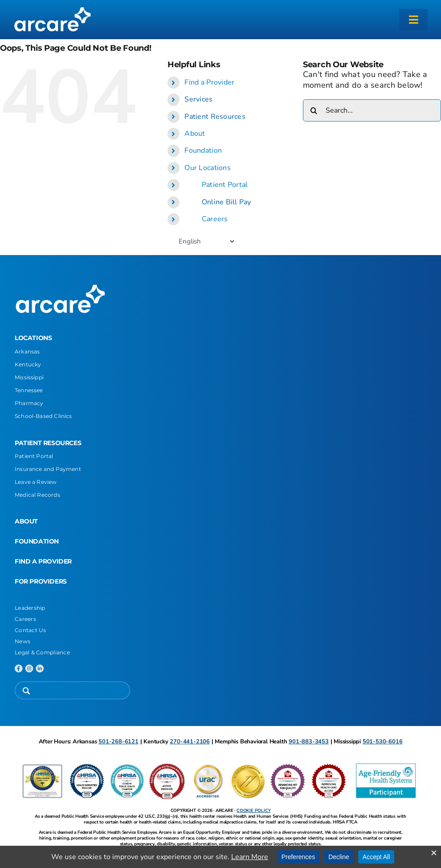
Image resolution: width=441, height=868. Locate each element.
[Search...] (372, 110)
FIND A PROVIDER (43, 561)
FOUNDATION (37, 541)
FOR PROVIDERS (41, 581)
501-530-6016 (383, 742)
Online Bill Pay (227, 202)
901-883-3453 (309, 742)
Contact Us (31, 630)
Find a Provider (209, 82)
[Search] (314, 110)
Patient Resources (215, 117)
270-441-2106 (190, 742)
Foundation (203, 150)
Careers (215, 219)
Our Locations (208, 168)
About (195, 134)
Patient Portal (225, 185)
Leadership (30, 608)
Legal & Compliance (42, 652)
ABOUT (26, 521)
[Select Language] (206, 241)
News (22, 641)
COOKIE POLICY (253, 811)
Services (198, 99)
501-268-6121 (118, 742)
